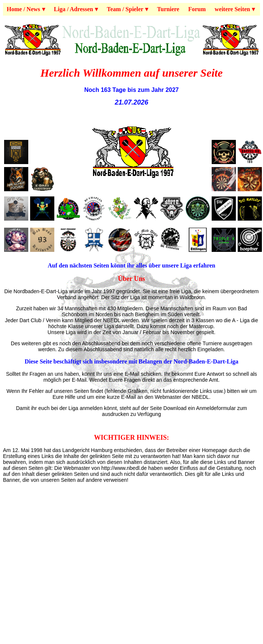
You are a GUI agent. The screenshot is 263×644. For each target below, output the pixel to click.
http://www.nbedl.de (124, 468)
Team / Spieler (125, 9)
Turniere (168, 9)
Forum (197, 9)
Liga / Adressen (74, 9)
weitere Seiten (232, 9)
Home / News (23, 9)
